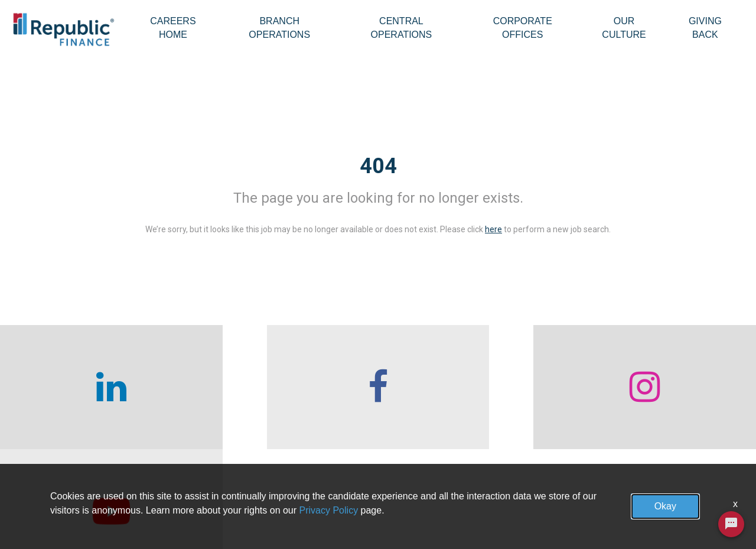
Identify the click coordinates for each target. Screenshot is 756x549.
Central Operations (402, 28)
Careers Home (173, 28)
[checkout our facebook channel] (283, 387)
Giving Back (705, 28)
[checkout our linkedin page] (94, 387)
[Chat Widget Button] (731, 531)
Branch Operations (279, 28)
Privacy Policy (329, 510)
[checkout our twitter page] (661, 387)
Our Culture (624, 28)
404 (378, 166)
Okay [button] (665, 506)
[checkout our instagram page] (472, 387)
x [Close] (735, 504)
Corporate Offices (523, 28)
